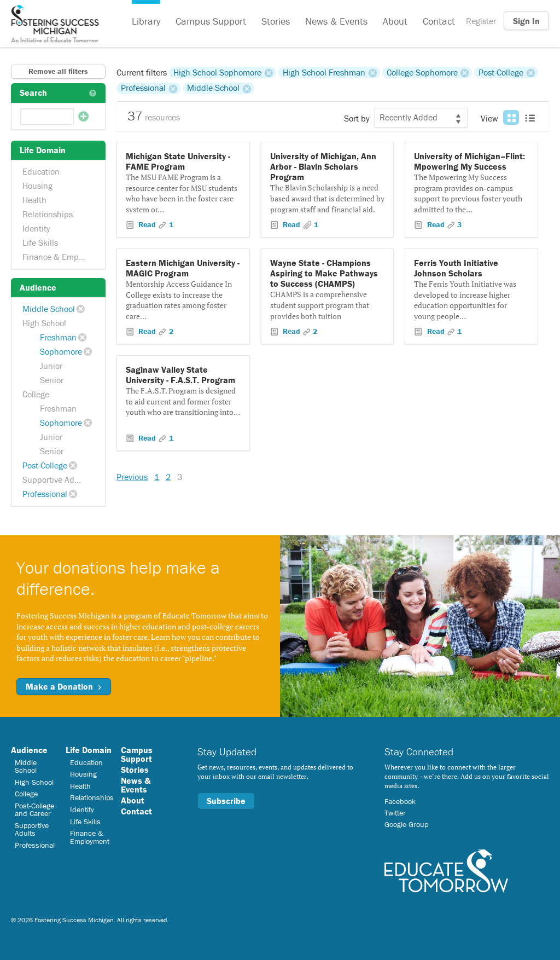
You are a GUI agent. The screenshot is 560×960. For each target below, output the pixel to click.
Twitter (395, 813)
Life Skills (40, 242)
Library (146, 21)
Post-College (45, 465)
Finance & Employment (59, 257)
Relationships (48, 214)
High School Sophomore (217, 72)
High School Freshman (324, 72)
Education (41, 171)
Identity (36, 228)
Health (34, 200)
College (36, 394)
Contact (439, 21)
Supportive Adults (55, 479)
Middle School (49, 309)
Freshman (58, 337)
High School (44, 323)
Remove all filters (58, 71)
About (395, 21)
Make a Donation (64, 686)
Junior (51, 366)
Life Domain (89, 750)
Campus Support (211, 21)
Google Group (406, 824)
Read (147, 224)
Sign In (526, 21)
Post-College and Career (34, 809)
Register (481, 21)
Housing (37, 186)
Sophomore (61, 351)
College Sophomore (422, 72)
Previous (132, 477)
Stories (276, 21)
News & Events (336, 21)
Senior (52, 380)
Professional (45, 494)
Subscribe (226, 801)
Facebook (400, 801)
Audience (29, 750)
